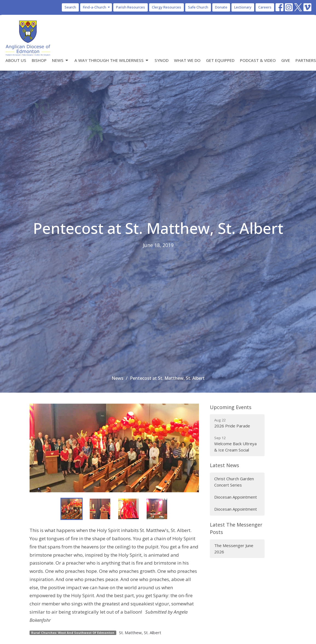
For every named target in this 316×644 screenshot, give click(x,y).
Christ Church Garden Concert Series (234, 482)
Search (70, 7)
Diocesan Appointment (236, 497)
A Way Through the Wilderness (112, 60)
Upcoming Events (231, 407)
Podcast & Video (258, 60)
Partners (306, 60)
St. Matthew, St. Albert (140, 633)
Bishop (39, 60)
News (60, 60)
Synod (162, 60)
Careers (265, 7)
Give (286, 60)
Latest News (224, 465)
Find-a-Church (97, 7)
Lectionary (243, 7)
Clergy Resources (166, 7)
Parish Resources (131, 7)
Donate (221, 7)
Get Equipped (220, 60)
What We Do (187, 60)
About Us (16, 60)
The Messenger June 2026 (234, 549)
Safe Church (198, 7)
